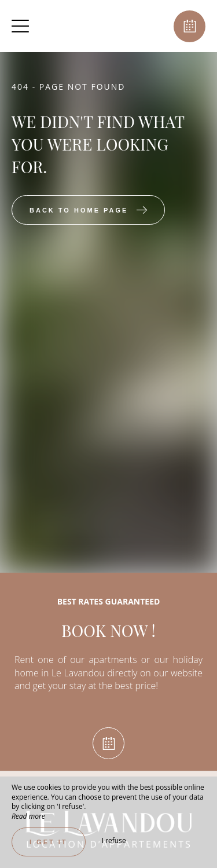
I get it (49, 842)
